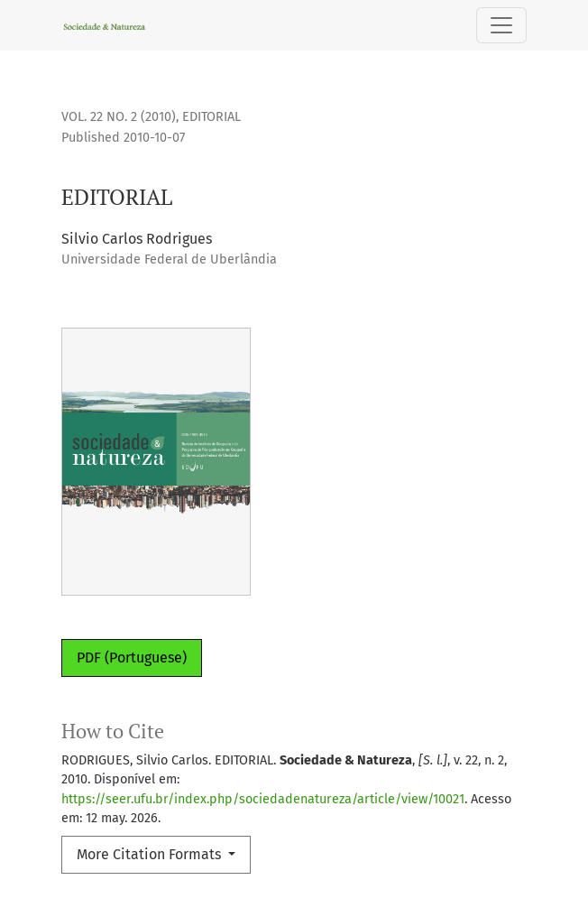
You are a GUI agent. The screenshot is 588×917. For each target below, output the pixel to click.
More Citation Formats (151, 854)
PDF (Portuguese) (132, 658)
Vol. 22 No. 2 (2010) (119, 117)
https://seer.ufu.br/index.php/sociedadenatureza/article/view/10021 (263, 799)
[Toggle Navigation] (501, 25)
